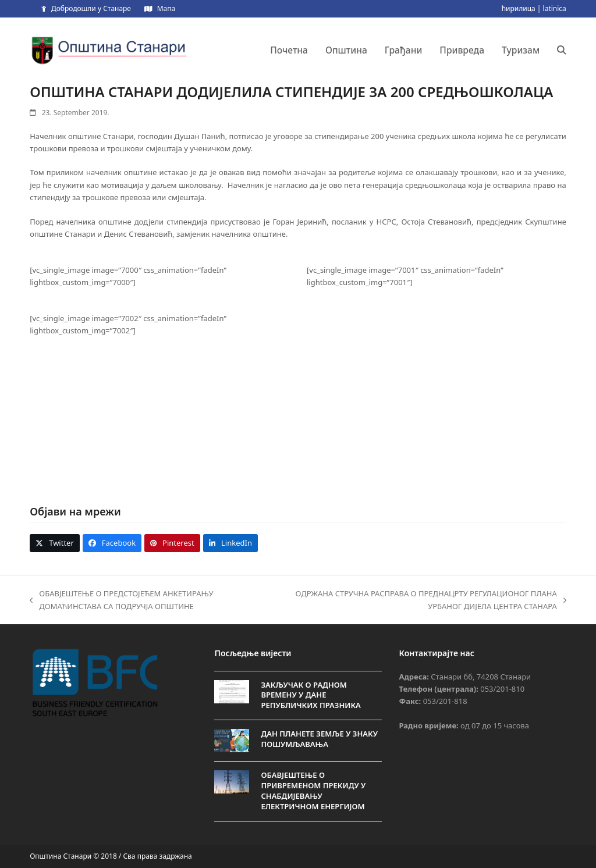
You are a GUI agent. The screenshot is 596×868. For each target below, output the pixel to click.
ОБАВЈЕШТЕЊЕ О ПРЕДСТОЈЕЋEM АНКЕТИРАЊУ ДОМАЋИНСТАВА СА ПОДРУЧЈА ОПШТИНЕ (121, 600)
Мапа (166, 8)
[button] (562, 50)
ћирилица (519, 8)
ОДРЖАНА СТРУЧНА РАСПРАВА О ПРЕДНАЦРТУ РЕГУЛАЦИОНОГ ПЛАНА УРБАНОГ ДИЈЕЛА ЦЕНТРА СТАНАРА (424, 600)
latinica (555, 8)
